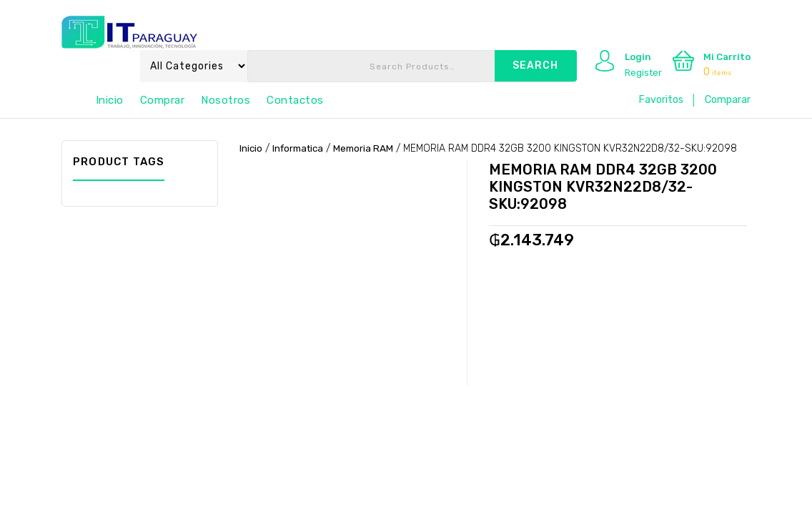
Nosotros (226, 100)
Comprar (163, 100)
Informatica (301, 148)
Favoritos (661, 100)
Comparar (728, 100)
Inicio (110, 100)
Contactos (295, 100)
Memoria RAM (370, 148)
